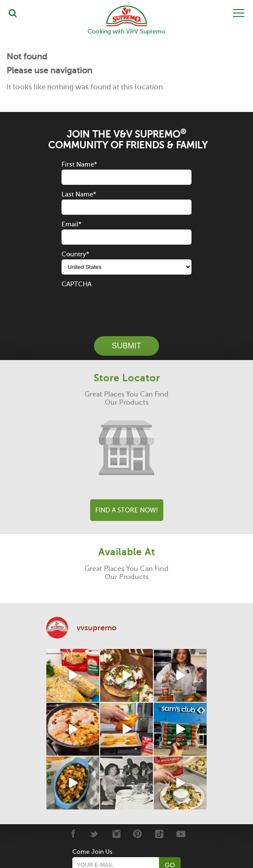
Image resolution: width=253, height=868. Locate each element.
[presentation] (127, 306)
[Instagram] (116, 834)
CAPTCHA (76, 284)
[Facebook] (73, 834)
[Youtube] (181, 834)
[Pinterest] (138, 834)
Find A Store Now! (127, 510)
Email (71, 224)
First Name (79, 164)
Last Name (79, 194)
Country (75, 254)
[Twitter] (94, 834)
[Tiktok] (159, 834)
